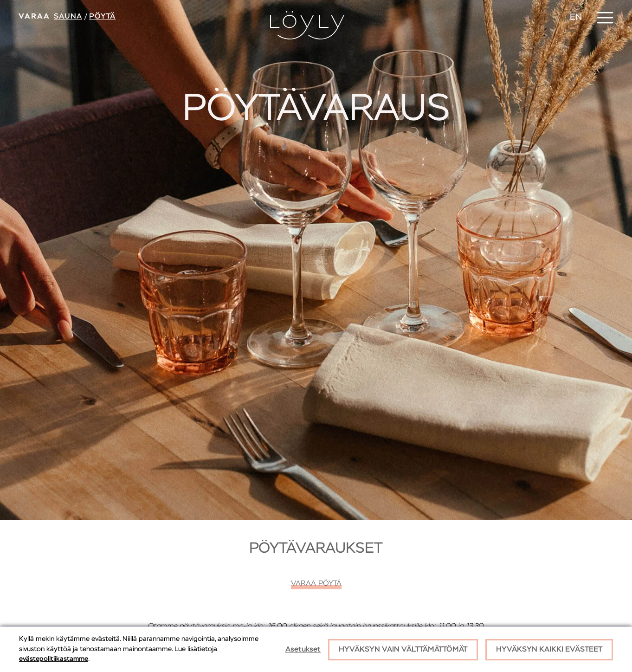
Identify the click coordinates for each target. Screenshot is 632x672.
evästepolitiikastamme (54, 659)
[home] (307, 25)
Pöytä (102, 17)
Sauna (68, 17)
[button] (605, 18)
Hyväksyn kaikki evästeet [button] (549, 650)
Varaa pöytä (316, 584)
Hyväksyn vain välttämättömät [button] (403, 650)
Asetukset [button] (303, 650)
